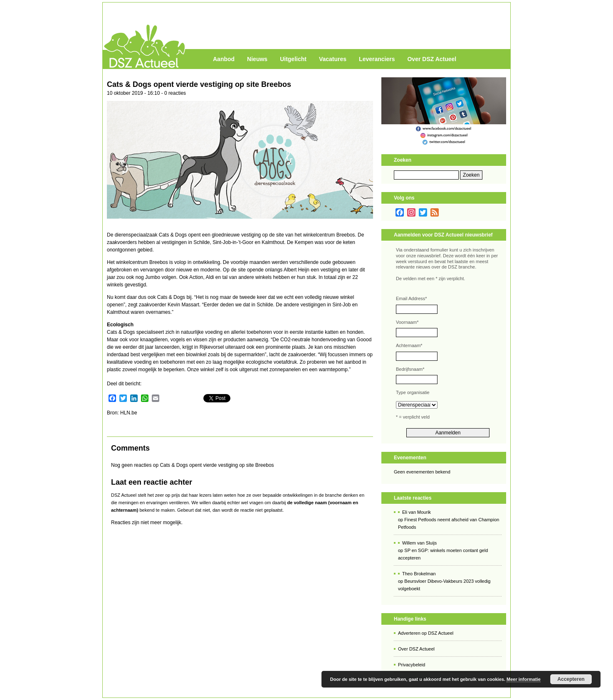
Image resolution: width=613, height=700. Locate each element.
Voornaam (407, 322)
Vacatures (333, 59)
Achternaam (409, 345)
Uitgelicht (293, 59)
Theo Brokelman (419, 574)
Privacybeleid (412, 665)
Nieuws (257, 59)
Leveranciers (377, 59)
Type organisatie (413, 392)
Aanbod (224, 59)
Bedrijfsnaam (410, 369)
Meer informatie (524, 679)
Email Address (412, 298)
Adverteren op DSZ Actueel (426, 633)
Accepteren (571, 679)
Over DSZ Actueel (432, 59)
